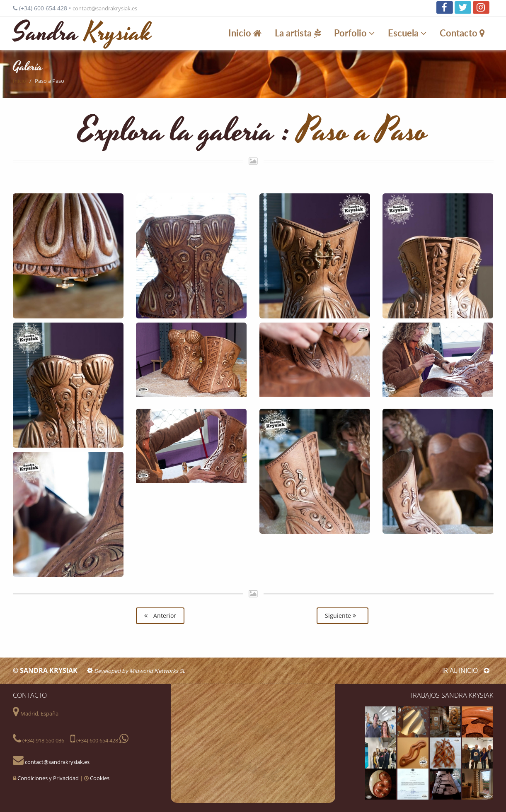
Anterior (160, 616)
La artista (299, 33)
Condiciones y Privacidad (48, 778)
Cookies (100, 778)
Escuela (408, 33)
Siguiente (343, 616)
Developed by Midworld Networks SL (136, 671)
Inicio (246, 33)
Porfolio (356, 33)
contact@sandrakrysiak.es (105, 8)
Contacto (464, 33)
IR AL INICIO (466, 670)
